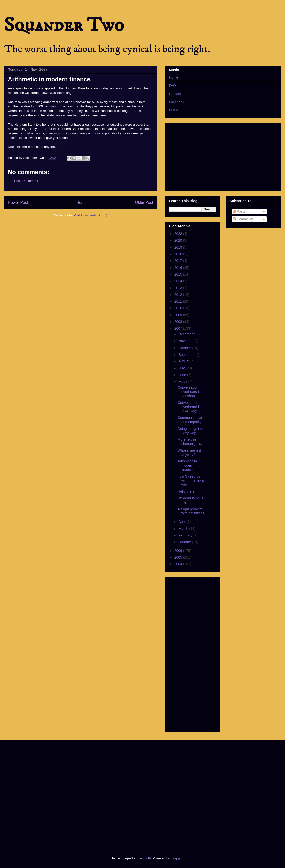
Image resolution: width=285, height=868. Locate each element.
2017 (179, 261)
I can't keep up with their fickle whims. (191, 481)
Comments (243, 219)
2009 (179, 315)
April (182, 522)
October (185, 348)
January (185, 542)
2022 (179, 234)
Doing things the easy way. (190, 431)
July (182, 368)
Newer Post (18, 202)
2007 (179, 328)
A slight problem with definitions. (191, 511)
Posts (239, 211)
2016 (179, 268)
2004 (179, 564)
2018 (179, 254)
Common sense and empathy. (190, 420)
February (186, 535)
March (184, 529)
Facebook (177, 102)
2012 (179, 295)
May (182, 382)
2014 (179, 281)
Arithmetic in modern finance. (187, 465)
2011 (179, 301)
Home (82, 202)
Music (174, 110)
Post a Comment (26, 181)
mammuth (144, 858)
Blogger (176, 858)
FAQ (172, 86)
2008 (179, 322)
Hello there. (187, 491)
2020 (179, 240)
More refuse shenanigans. (190, 442)
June (183, 375)
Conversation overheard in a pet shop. (191, 392)
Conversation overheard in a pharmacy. (191, 407)
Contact (175, 94)
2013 (179, 288)
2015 (179, 274)
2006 (179, 551)
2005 (179, 557)
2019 (179, 247)
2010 (179, 308)
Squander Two (64, 25)
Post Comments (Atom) (90, 215)
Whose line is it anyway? (189, 452)
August (184, 361)
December (187, 334)
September (187, 355)
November (187, 341)
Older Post (144, 202)
